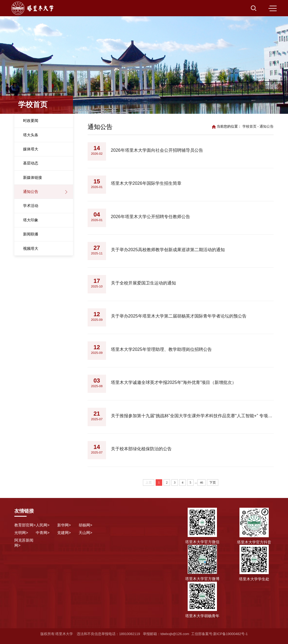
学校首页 (249, 127)
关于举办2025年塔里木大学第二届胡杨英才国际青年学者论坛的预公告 (179, 316)
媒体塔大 (31, 149)
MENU (273, 8)
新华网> (64, 525)
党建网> (64, 533)
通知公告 (31, 192)
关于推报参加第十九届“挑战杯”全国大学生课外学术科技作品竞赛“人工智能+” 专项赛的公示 (192, 416)
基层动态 (31, 163)
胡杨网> (85, 525)
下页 (213, 483)
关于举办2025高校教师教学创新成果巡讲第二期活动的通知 (168, 250)
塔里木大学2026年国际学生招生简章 (146, 183)
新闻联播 (31, 234)
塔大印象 (31, 220)
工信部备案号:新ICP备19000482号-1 (220, 634)
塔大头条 (31, 135)
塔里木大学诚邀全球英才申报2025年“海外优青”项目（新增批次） (174, 382)
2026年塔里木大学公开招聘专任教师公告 (151, 216)
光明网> (21, 533)
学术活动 (31, 206)
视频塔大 (31, 248)
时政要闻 (31, 121)
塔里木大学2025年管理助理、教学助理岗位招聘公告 (161, 349)
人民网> (43, 525)
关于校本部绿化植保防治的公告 (141, 449)
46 (201, 483)
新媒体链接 (33, 177)
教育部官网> (25, 525)
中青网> (43, 533)
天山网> (85, 533)
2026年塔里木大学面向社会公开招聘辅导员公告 (157, 150)
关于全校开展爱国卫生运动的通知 (143, 283)
